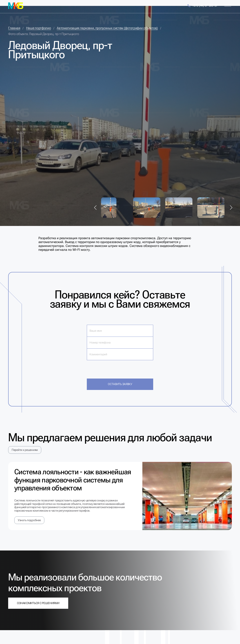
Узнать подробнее (29, 520)
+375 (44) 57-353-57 (202, 6)
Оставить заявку (120, 384)
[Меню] (228, 6)
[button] (95, 208)
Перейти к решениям (25, 450)
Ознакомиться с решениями (38, 603)
